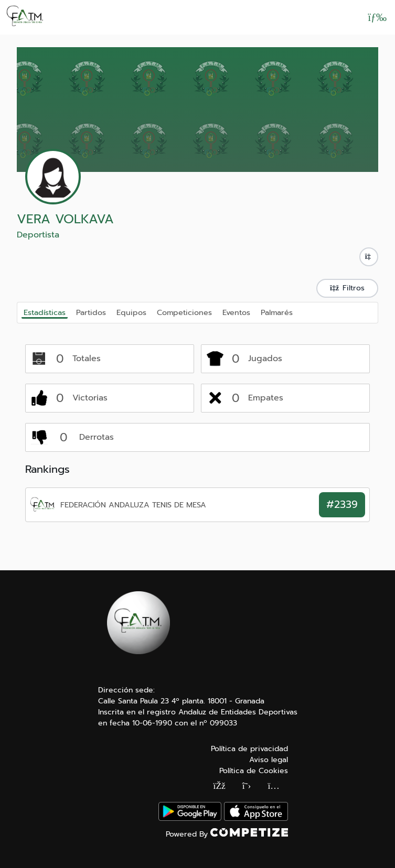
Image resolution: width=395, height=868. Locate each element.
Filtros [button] (347, 288)
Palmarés (277, 312)
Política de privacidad (249, 749)
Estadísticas (45, 312)
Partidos (91, 312)
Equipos (131, 312)
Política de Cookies (254, 771)
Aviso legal (269, 760)
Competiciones (184, 312)
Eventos (236, 312)
